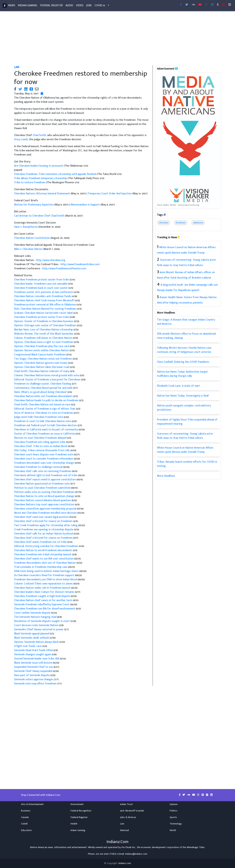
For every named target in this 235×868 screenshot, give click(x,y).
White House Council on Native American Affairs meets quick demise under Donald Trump (185, 450)
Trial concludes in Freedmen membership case (41, 567)
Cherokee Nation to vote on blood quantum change (44, 496)
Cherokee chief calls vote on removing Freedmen (43, 471)
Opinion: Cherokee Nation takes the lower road (42, 367)
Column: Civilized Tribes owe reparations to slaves (43, 584)
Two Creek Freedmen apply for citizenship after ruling (46, 525)
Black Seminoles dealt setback (32, 638)
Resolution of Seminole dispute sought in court (42, 621)
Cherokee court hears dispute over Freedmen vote (44, 455)
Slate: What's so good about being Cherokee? (41, 392)
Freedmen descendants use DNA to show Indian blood (45, 580)
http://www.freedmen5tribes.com (80, 264)
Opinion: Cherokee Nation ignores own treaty (41, 363)
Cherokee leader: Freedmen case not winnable (41, 284)
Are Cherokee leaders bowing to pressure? (39, 166)
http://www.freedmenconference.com (64, 269)
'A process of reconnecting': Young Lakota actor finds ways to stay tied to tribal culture (185, 436)
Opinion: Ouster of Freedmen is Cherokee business (44, 321)
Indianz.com (125, 863)
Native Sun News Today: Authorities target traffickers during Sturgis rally (182, 374)
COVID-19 (100, 6)
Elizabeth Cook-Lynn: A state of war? (178, 386)
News (12, 6)
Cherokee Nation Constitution (32, 238)
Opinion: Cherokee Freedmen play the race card (42, 346)
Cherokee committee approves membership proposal (45, 509)
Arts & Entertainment (32, 804)
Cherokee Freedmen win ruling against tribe (40, 442)
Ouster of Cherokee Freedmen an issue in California (45, 434)
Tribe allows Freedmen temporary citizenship (40, 178)
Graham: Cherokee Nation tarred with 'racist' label (44, 313)
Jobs (89, 6)
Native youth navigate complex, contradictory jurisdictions (184, 408)
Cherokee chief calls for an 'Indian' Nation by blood (44, 534)
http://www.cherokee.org (51, 260)
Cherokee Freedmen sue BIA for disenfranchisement (45, 609)
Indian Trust (126, 804)
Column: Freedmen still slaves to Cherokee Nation (43, 338)
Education (26, 830)
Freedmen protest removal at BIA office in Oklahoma (45, 305)
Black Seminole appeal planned (32, 634)
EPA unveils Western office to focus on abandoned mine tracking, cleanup (186, 336)
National (124, 830)
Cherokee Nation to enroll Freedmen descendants (43, 550)
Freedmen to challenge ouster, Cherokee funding (43, 384)
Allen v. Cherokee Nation (28, 249)
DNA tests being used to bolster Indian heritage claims (46, 571)
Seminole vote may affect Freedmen (36, 684)
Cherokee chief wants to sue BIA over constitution (44, 559)
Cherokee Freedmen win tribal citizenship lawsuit (43, 555)
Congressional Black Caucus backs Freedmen (40, 355)
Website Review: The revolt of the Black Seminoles (44, 334)
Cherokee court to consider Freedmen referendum (44, 459)
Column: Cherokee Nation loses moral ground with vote (47, 375)
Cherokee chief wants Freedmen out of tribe (41, 542)
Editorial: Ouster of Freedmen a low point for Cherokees (48, 380)
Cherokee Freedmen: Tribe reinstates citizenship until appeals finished (55, 174)
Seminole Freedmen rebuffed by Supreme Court (42, 604)
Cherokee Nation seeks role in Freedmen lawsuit (42, 588)
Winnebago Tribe (196, 847)
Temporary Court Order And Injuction (110, 194)
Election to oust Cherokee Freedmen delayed (41, 438)
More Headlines (166, 476)
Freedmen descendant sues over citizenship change (44, 463)
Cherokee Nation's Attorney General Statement (42, 194)
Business (26, 811)
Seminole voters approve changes (34, 679)
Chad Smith (39, 135)
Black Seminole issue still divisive (33, 663)
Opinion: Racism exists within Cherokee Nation (42, 350)
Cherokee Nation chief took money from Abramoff (44, 300)
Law (17, 67)
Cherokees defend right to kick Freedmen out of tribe (46, 475)
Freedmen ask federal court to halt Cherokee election (45, 425)
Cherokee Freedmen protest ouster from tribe (42, 280)
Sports (173, 817)
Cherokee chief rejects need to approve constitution (45, 480)
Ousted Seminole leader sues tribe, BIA (37, 659)
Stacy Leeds (21, 139)
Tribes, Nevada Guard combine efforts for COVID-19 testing (187, 464)
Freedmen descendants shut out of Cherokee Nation (45, 563)
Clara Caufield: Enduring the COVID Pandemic (183, 362)
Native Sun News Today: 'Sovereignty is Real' (183, 396)
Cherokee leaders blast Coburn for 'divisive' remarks (44, 592)
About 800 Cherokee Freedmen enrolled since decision (45, 513)
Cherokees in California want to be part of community (46, 430)
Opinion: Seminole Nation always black (36, 642)
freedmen (181, 223)
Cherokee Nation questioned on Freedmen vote (42, 484)
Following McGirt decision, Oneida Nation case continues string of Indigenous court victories (184, 350)
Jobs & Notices (128, 817)
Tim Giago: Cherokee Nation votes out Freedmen (43, 359)
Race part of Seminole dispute (32, 675)
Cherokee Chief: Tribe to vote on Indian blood (41, 446)
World (173, 830)
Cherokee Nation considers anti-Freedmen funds (43, 296)
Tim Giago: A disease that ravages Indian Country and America (186, 322)
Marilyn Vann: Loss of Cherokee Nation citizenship (44, 330)
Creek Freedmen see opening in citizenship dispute (44, 530)
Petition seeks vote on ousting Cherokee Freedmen (44, 492)
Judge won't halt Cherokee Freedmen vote (39, 417)
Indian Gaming (28, 6)
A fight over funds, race (28, 646)
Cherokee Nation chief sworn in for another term (44, 600)
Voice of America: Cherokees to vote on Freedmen (44, 413)
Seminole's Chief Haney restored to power (39, 629)
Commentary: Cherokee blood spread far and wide (44, 388)
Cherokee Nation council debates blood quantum (43, 500)
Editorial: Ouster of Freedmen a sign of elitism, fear (45, 409)
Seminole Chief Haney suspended (34, 671)
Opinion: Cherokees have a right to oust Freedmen (44, 342)
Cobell (24, 824)
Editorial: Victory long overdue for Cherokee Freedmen (46, 546)
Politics (174, 811)
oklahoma (198, 223)
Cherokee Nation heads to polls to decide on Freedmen (47, 400)
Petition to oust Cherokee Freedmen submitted (42, 488)
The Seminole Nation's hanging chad (35, 617)
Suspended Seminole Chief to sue (34, 667)
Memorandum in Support (85, 205)
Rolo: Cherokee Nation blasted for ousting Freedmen (45, 309)
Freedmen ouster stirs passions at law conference (44, 292)
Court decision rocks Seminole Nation (37, 625)
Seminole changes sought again (33, 654)
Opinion (174, 804)
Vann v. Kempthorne (26, 227)
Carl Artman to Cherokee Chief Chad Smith (39, 216)
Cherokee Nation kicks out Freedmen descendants (44, 396)
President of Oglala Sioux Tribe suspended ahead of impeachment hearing (187, 422)
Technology (176, 824)
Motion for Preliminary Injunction (34, 205)
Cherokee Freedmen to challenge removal (38, 467)
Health (74, 824)
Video (80, 6)
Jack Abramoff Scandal (132, 811)
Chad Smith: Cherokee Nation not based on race (42, 405)
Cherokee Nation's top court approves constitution (44, 505)
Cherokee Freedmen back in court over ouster (41, 288)
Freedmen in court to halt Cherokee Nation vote (43, 421)
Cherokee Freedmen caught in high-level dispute (42, 596)
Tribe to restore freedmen (30, 182)
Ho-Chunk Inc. (129, 847)
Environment (77, 804)
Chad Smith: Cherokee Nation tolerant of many (42, 371)
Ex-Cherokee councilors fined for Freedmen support (44, 575)
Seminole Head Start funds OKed (33, 650)
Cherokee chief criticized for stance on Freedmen (44, 521)
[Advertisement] (117, 40)
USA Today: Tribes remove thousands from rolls (42, 450)
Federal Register (51, 6)
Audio (69, 6)
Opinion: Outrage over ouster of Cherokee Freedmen (45, 325)
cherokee (164, 223)
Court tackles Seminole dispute (33, 613)
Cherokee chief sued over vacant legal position (41, 517)
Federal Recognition (81, 811)
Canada (25, 817)
